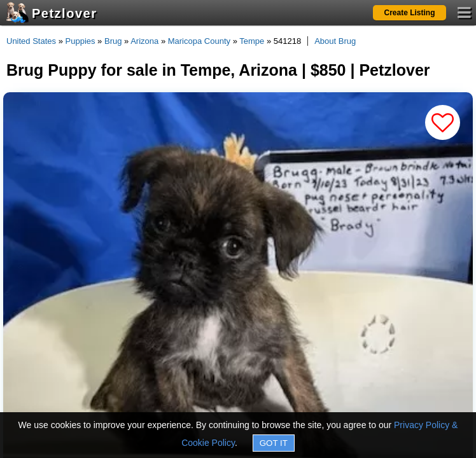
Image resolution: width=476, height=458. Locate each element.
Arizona (144, 41)
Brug (113, 41)
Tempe (252, 41)
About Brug (335, 41)
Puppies (80, 41)
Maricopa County (199, 41)
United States (31, 41)
